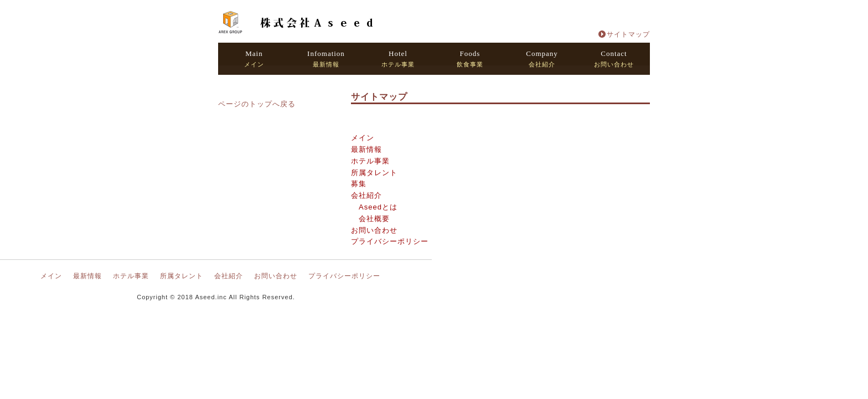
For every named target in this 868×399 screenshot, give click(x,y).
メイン (254, 58)
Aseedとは (378, 207)
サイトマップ (628, 34)
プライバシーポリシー (390, 241)
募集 (359, 184)
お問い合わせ (614, 58)
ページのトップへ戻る (257, 104)
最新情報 (326, 58)
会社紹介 (542, 58)
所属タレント (374, 173)
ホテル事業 (398, 58)
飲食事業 (470, 58)
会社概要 (374, 219)
